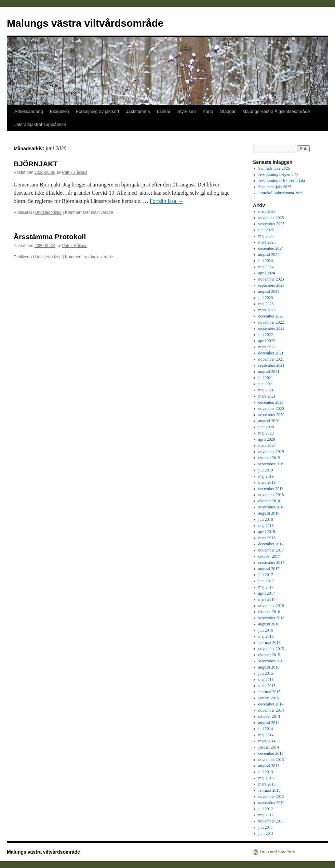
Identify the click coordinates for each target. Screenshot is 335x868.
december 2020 (271, 402)
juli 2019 (266, 470)
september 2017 (271, 562)
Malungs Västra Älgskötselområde (276, 111)
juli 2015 (266, 673)
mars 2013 (267, 784)
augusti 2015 (269, 667)
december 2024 (271, 248)
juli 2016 (266, 630)
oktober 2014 (269, 716)
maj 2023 (266, 304)
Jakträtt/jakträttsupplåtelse (40, 124)
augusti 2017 (269, 569)
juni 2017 (266, 581)
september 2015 (271, 661)
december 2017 (271, 544)
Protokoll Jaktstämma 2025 (281, 193)
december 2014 (271, 704)
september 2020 (271, 415)
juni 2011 (266, 833)
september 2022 (271, 328)
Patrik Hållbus (75, 172)
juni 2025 (266, 230)
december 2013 (271, 753)
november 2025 (271, 218)
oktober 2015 (269, 655)
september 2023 (271, 285)
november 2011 (271, 821)
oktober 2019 (269, 458)
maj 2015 (266, 679)
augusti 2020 (269, 421)
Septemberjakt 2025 (275, 187)
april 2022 (267, 341)
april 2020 (267, 439)
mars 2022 (267, 347)
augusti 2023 (269, 292)
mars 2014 (267, 741)
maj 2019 (266, 476)
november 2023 (271, 279)
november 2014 (271, 710)
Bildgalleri (59, 111)
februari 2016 (270, 643)
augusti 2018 (269, 513)
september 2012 (271, 803)
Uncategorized (48, 212)
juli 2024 (266, 261)
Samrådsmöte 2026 (274, 168)
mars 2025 (267, 242)
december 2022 (271, 316)
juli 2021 (266, 378)
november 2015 (271, 649)
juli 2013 (266, 772)
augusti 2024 (269, 255)
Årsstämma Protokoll (50, 237)
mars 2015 (267, 686)
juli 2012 (266, 809)
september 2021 (271, 365)
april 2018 (267, 532)
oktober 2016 (269, 612)
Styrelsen (186, 111)
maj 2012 (266, 815)
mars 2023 (267, 310)
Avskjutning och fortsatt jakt (282, 181)
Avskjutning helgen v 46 (278, 174)
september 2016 (271, 618)
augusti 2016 (269, 624)
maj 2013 (266, 778)
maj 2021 (266, 390)
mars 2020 (267, 445)
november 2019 (271, 452)
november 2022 (271, 322)
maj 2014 (266, 735)
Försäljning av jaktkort (97, 111)
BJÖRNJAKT (36, 164)
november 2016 (271, 606)
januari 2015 (269, 698)
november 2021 (271, 359)
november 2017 (271, 550)
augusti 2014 (269, 723)
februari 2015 (270, 692)
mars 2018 (267, 538)
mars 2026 (267, 211)
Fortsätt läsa (166, 201)
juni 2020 (266, 427)
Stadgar (228, 111)
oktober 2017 (269, 556)
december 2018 (271, 489)
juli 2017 (266, 575)
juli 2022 (266, 335)
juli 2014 (266, 729)
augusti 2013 (269, 766)
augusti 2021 (269, 372)
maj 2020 (266, 433)
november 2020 (271, 409)
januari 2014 (269, 747)
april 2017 (267, 593)
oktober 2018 (269, 501)
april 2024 (267, 273)
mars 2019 (267, 482)
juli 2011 (266, 827)
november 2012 (271, 796)
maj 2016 (266, 636)
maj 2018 (266, 526)
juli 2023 (266, 298)
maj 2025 (266, 236)
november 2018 (271, 495)
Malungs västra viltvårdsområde (85, 23)
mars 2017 (267, 599)
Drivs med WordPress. (278, 852)
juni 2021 (266, 384)
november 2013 (271, 760)
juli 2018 (266, 519)
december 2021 (271, 353)
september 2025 (271, 224)
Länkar (164, 111)
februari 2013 (270, 790)
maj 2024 (266, 267)
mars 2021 (267, 396)
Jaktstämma (138, 111)
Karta (208, 111)
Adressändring (29, 111)
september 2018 (271, 507)
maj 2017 (266, 587)
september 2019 (271, 464)
